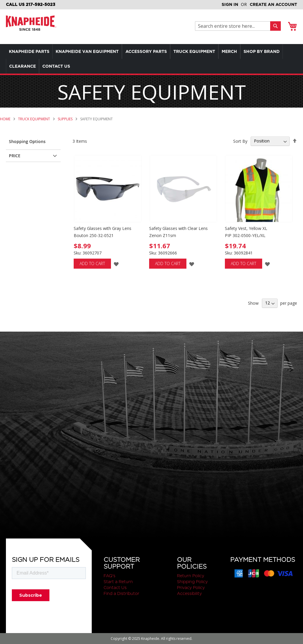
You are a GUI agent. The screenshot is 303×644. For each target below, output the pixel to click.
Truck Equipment (34, 119)
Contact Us (115, 588)
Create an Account (273, 4)
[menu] (151, 59)
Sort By (240, 141)
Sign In (230, 4)
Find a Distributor (121, 593)
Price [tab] (15, 156)
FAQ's (109, 576)
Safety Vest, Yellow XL (246, 228)
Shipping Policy (192, 582)
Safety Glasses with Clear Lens (178, 228)
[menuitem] (31, 51)
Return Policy (191, 576)
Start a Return (118, 582)
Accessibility (189, 593)
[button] (116, 264)
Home (6, 119)
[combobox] (234, 26)
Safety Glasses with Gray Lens (103, 228)
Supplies (66, 119)
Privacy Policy (191, 588)
